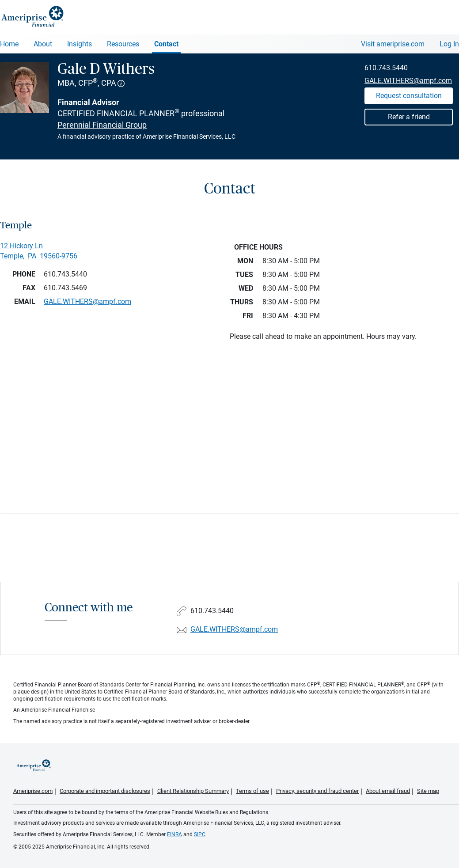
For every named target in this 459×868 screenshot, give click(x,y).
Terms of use (252, 791)
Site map (428, 791)
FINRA (174, 834)
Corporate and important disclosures (105, 791)
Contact (166, 44)
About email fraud (388, 791)
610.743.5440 (386, 68)
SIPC (200, 834)
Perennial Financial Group (102, 125)
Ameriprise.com (33, 791)
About (43, 44)
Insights (80, 44)
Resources (123, 44)
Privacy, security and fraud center (317, 791)
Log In (449, 44)
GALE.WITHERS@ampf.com (408, 81)
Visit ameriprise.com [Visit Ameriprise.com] (393, 44)
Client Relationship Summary (193, 791)
